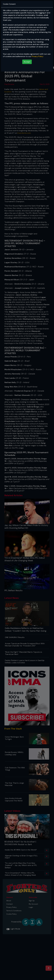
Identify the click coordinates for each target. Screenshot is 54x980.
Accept (27, 62)
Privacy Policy (37, 56)
